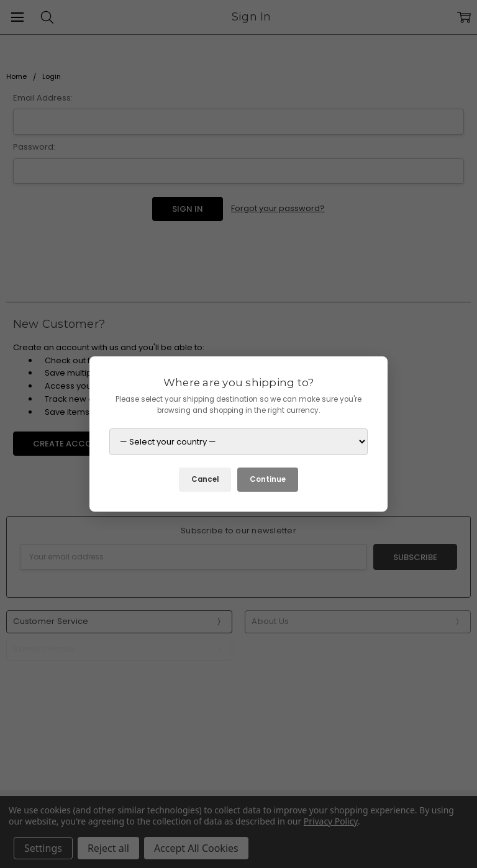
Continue (268, 479)
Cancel (205, 479)
